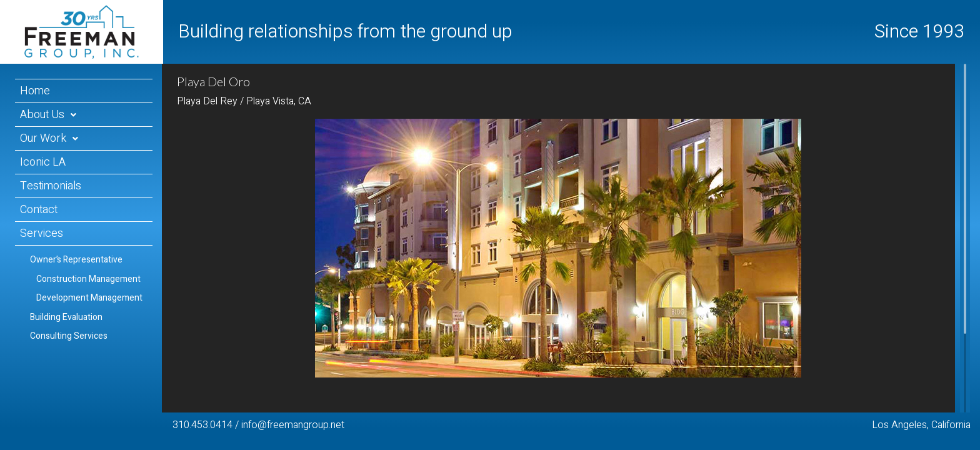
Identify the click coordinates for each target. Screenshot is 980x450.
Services (42, 233)
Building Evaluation (66, 317)
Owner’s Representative (76, 260)
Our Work (43, 138)
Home (35, 91)
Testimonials (51, 186)
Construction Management (88, 279)
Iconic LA (43, 162)
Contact (39, 210)
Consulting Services (69, 336)
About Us (42, 115)
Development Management (89, 298)
